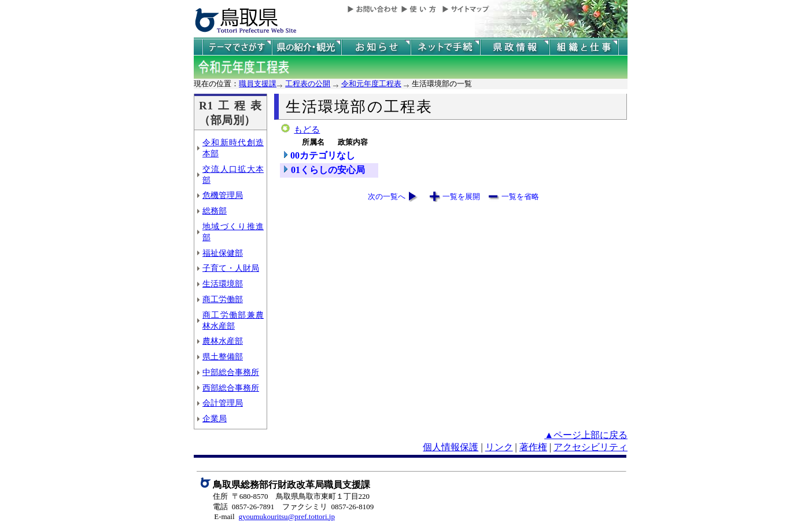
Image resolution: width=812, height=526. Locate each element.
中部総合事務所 (231, 372)
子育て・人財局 (231, 268)
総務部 (215, 211)
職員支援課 (258, 84)
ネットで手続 (445, 47)
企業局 (215, 418)
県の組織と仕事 (584, 47)
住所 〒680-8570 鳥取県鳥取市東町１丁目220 (291, 496)
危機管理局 (223, 195)
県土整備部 (223, 356)
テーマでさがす (237, 47)
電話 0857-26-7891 (243, 507)
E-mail (224, 516)
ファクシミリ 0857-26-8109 (328, 507)
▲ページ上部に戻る (586, 435)
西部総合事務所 (231, 388)
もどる (307, 130)
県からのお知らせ (376, 47)
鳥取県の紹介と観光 (307, 47)
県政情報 (515, 47)
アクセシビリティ (590, 447)
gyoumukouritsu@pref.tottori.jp (287, 516)
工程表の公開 (308, 84)
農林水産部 (223, 341)
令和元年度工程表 (371, 84)
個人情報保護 (451, 447)
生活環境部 (223, 284)
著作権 (533, 447)
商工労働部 (223, 299)
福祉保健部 (223, 253)
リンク (499, 447)
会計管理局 (223, 403)
